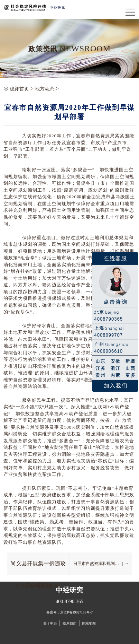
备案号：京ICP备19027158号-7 (69, 612)
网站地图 (89, 623)
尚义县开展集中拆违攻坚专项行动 (38, 568)
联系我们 (69, 623)
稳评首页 (19, 89)
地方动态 (45, 89)
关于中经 (50, 623)
